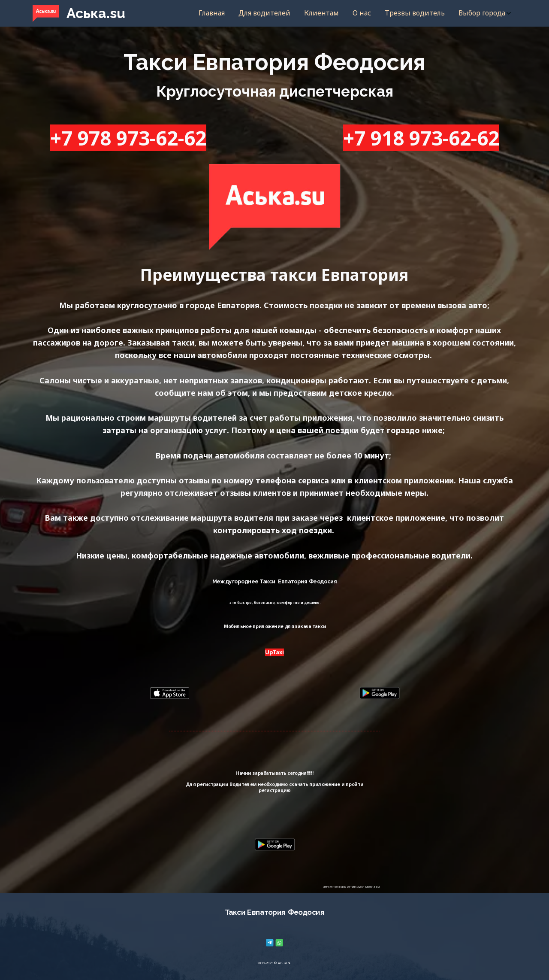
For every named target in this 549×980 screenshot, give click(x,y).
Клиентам (321, 13)
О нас (362, 13)
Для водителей (264, 13)
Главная (212, 13)
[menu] (327, 13)
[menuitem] (212, 13)
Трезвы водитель (415, 13)
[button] (485, 13)
